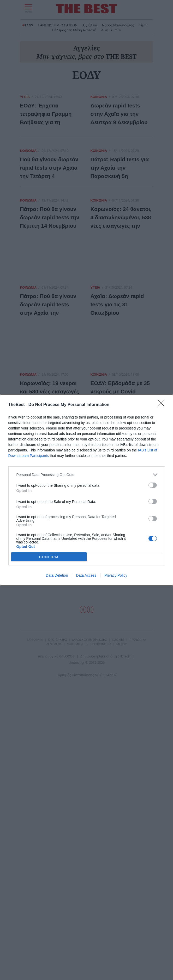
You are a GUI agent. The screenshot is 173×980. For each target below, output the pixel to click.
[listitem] (87, 475)
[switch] (153, 485)
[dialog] (86, 490)
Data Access (86, 575)
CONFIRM (49, 557)
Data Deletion (57, 575)
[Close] (163, 405)
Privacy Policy (116, 575)
